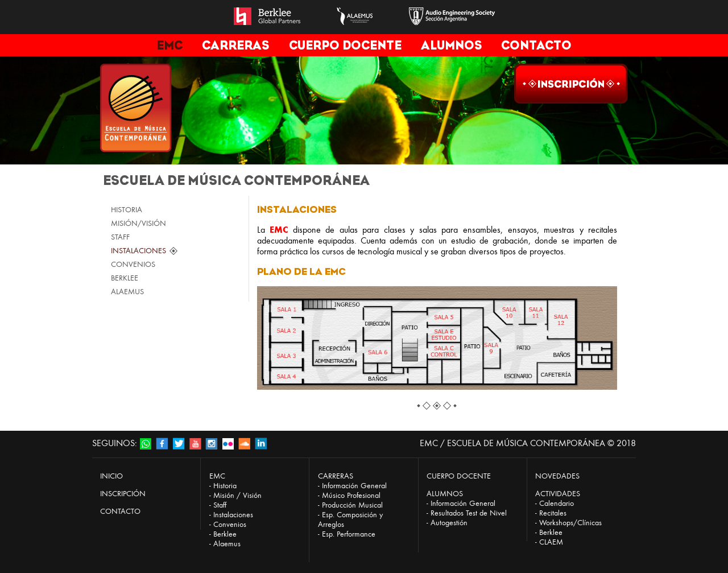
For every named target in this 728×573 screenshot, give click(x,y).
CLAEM (551, 542)
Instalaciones (233, 515)
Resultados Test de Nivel (469, 513)
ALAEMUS (127, 292)
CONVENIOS (133, 264)
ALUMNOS (451, 45)
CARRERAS (235, 45)
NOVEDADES (557, 476)
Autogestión (449, 523)
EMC (169, 45)
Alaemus (227, 544)
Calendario (557, 503)
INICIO (111, 476)
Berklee (225, 534)
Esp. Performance (349, 534)
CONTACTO (536, 45)
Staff (220, 505)
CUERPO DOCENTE (345, 45)
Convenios (230, 524)
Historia (225, 486)
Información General (354, 486)
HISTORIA (127, 210)
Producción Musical (352, 505)
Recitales (553, 513)
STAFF (120, 237)
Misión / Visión (237, 495)
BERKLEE (125, 278)
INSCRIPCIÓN (123, 494)
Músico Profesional (351, 495)
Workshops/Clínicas (570, 523)
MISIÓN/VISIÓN (138, 223)
